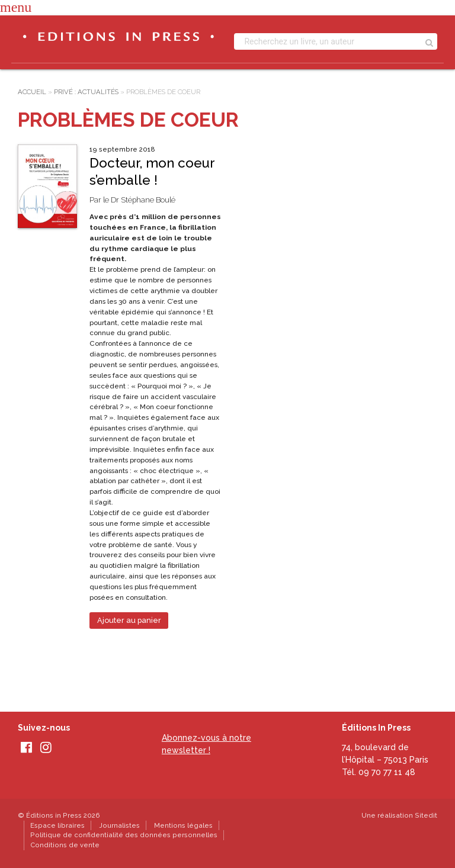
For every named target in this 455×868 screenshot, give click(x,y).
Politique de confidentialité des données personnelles (124, 835)
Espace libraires (57, 825)
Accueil (32, 92)
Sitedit (426, 815)
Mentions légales (183, 825)
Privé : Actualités (86, 92)
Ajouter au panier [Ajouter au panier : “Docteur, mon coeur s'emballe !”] (129, 620)
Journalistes (119, 825)
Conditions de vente (65, 845)
